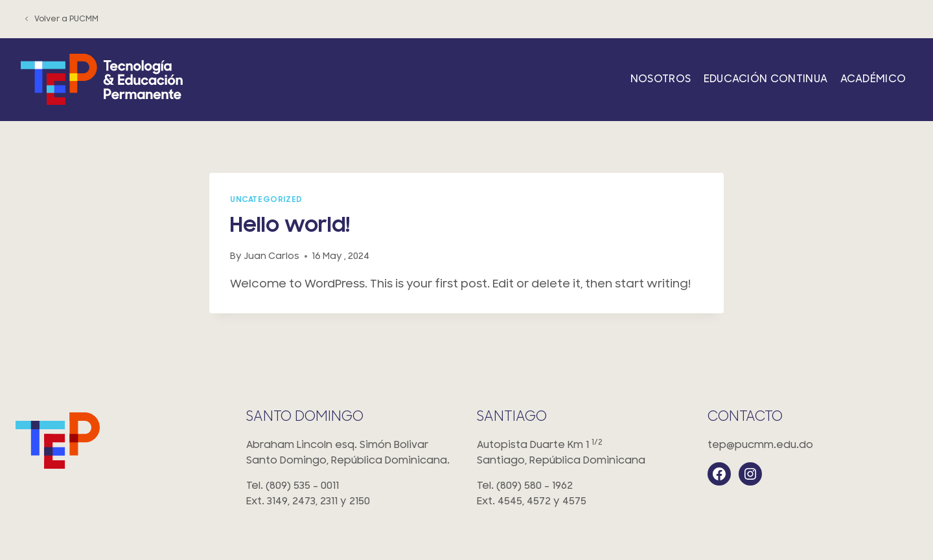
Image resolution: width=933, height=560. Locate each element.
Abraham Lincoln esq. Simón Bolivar (351, 454)
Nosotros (661, 79)
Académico (873, 79)
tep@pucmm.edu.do (760, 445)
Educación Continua (766, 79)
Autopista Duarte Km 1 (582, 454)
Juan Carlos (271, 256)
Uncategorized (266, 199)
